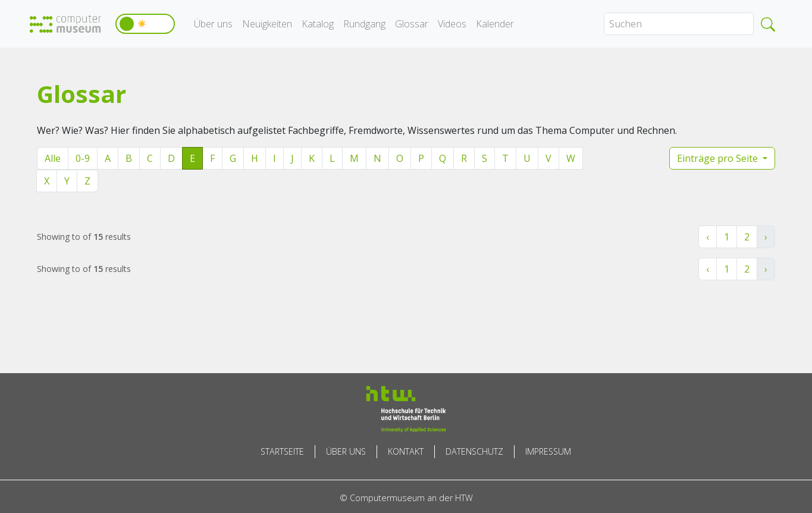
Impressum (548, 451)
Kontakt (406, 451)
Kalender (495, 24)
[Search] (679, 24)
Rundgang (364, 24)
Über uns (213, 24)
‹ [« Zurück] (708, 237)
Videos (452, 24)
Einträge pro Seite (719, 158)
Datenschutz (474, 451)
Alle (53, 158)
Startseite (282, 451)
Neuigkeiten (267, 24)
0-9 (83, 158)
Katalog (318, 24)
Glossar (412, 24)
